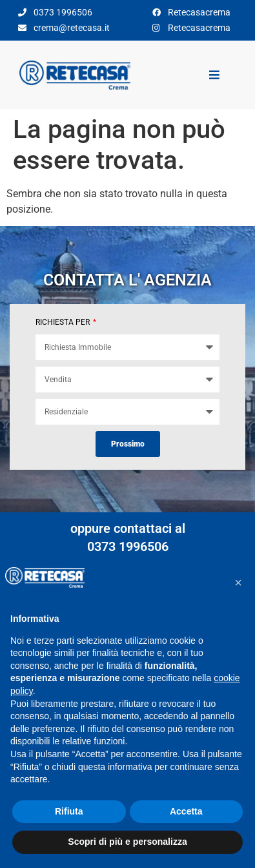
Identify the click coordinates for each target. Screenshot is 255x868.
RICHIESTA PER (64, 322)
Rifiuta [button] (69, 811)
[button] (238, 583)
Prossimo (128, 444)
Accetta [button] (186, 811)
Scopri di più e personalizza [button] (127, 842)
